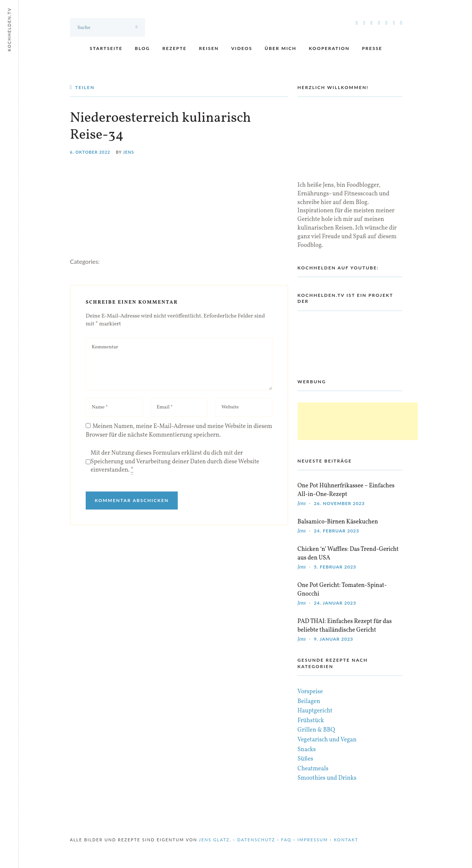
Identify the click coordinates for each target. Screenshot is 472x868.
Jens (129, 152)
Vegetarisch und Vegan (327, 740)
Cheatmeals (313, 769)
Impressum (312, 840)
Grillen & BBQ (316, 730)
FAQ (286, 840)
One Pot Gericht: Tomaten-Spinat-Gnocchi (342, 590)
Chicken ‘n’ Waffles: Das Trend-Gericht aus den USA (348, 554)
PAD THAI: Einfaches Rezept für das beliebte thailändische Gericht (345, 626)
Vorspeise (310, 692)
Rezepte (174, 48)
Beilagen (309, 702)
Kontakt (346, 840)
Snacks (307, 750)
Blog (142, 48)
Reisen (209, 48)
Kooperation (329, 48)
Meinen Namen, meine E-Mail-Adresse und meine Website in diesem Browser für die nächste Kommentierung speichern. (179, 431)
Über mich (280, 48)
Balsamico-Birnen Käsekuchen (338, 522)
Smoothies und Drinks (327, 778)
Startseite (106, 48)
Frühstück (311, 721)
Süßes (306, 759)
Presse (372, 48)
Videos (242, 48)
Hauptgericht (315, 711)
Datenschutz (256, 840)
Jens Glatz (214, 840)
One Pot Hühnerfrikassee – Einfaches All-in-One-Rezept (346, 490)
